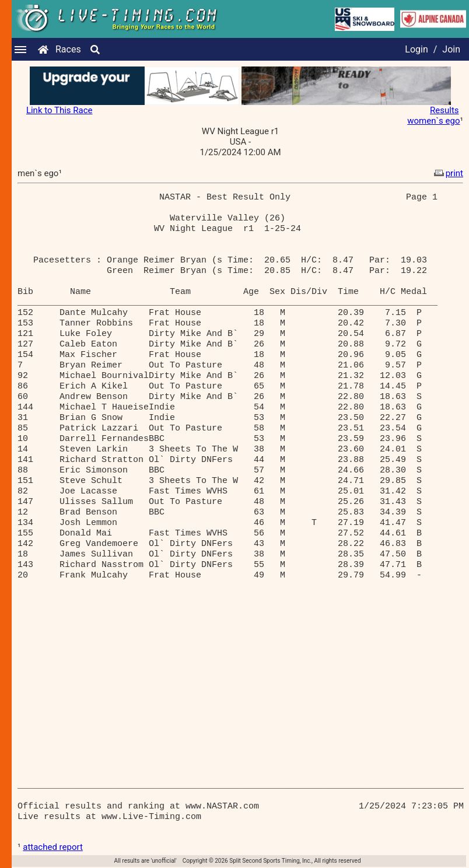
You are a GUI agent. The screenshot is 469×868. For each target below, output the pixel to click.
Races (68, 49)
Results (444, 110)
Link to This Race (60, 110)
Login (416, 49)
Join (451, 49)
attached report (53, 847)
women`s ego (433, 121)
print (447, 173)
